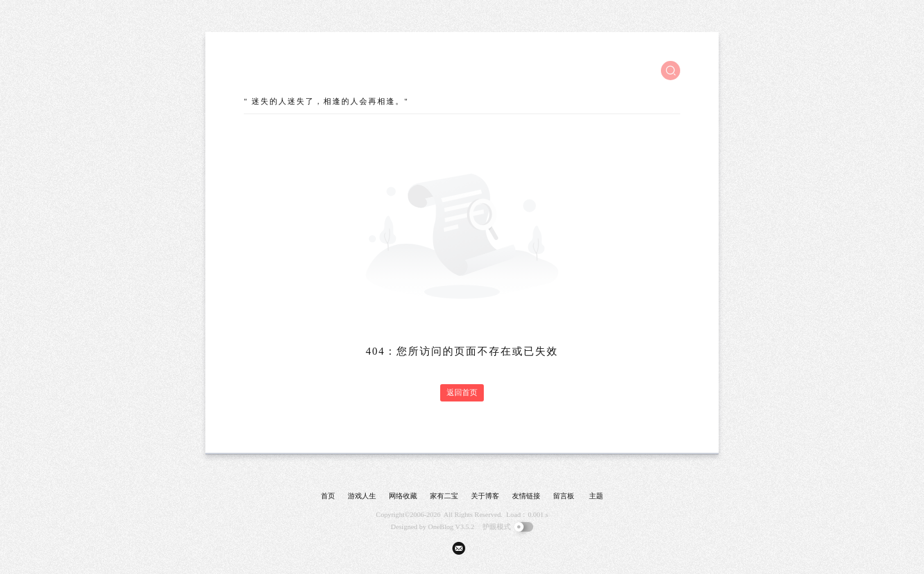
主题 (596, 496)
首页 (328, 496)
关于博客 (485, 496)
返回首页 (462, 393)
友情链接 (526, 496)
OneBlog (441, 527)
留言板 (564, 496)
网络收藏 (403, 496)
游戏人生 (362, 496)
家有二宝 (444, 496)
